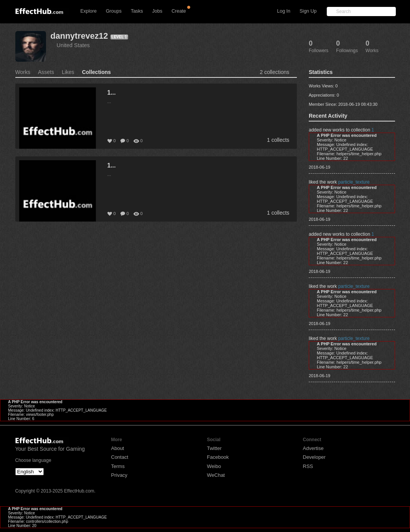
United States (73, 45)
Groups (114, 11)
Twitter (214, 448)
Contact (120, 457)
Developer (314, 457)
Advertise (313, 448)
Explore (89, 11)
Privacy (119, 475)
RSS (308, 466)
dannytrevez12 (79, 36)
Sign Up (308, 11)
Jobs (157, 11)
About (118, 448)
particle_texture (354, 182)
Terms (118, 466)
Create (179, 11)
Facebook (218, 457)
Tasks (137, 11)
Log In (284, 11)
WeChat (216, 475)
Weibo (214, 466)
